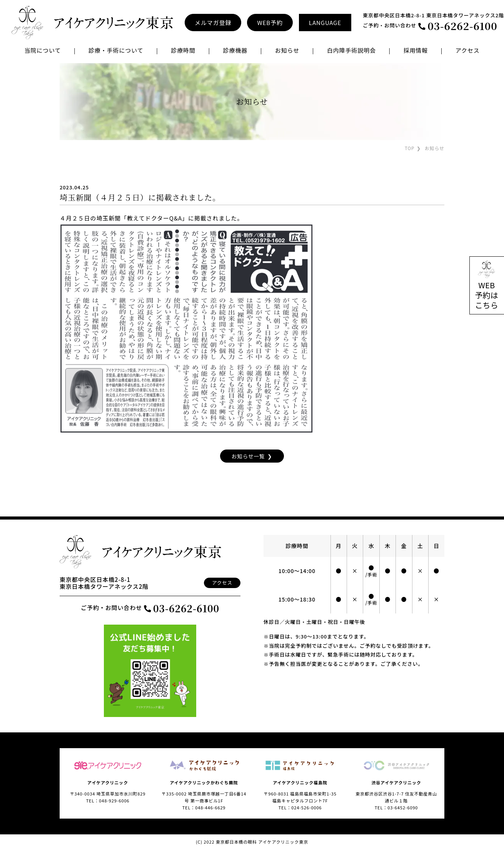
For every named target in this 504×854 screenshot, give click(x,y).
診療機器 (235, 50)
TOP (409, 148)
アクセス (468, 50)
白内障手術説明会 (351, 50)
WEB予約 (270, 23)
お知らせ (287, 50)
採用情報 (416, 50)
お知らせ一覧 (248, 456)
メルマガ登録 (213, 23)
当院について (43, 50)
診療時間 (183, 50)
